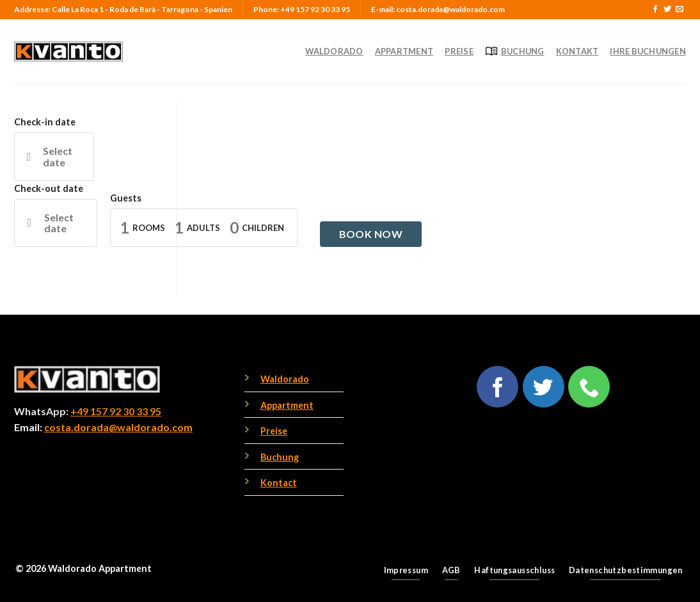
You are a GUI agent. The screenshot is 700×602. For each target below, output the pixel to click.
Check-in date (45, 122)
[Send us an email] (680, 10)
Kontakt (577, 51)
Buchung (515, 51)
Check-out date (49, 188)
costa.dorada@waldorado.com (118, 427)
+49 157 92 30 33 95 (116, 411)
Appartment (404, 51)
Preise (459, 51)
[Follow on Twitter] (667, 10)
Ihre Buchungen (648, 51)
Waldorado (334, 51)
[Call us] (589, 387)
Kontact (279, 483)
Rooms (149, 228)
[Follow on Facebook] (655, 10)
